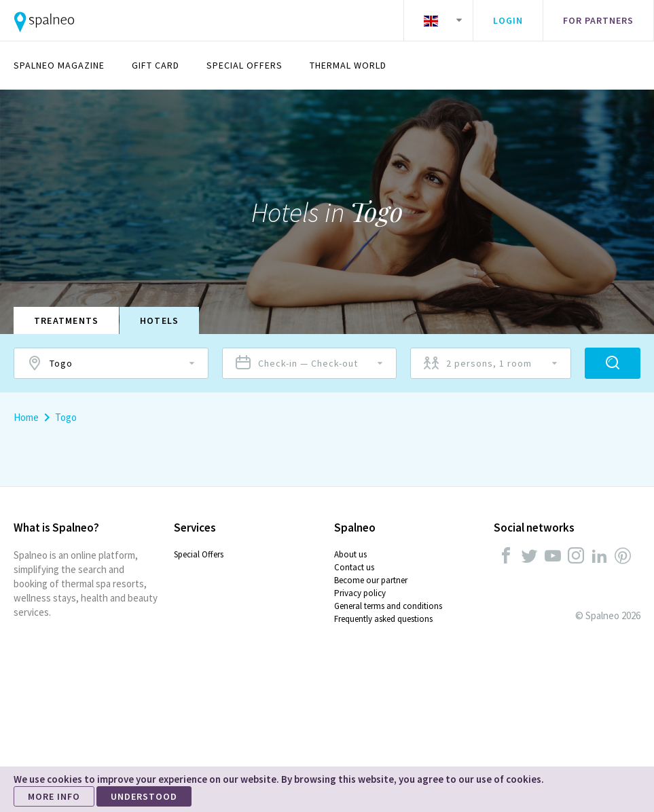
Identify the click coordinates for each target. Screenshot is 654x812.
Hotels (160, 320)
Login (508, 20)
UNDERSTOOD (144, 796)
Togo (66, 417)
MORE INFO (54, 796)
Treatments (67, 320)
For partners (598, 20)
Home (26, 417)
